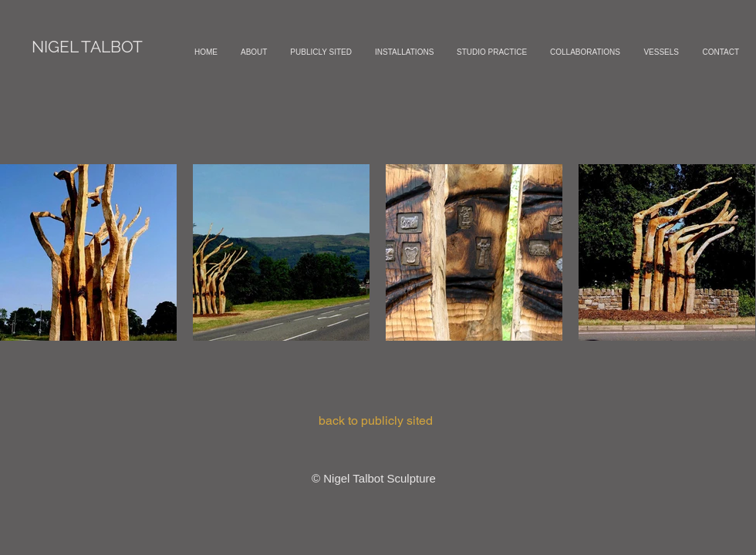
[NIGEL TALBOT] (87, 47)
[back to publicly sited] (375, 421)
